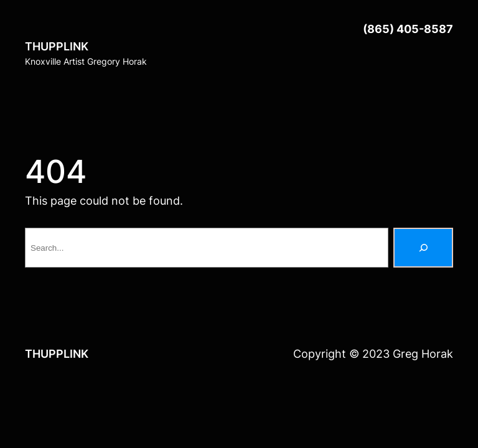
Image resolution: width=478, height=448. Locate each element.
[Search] (423, 248)
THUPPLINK (57, 46)
